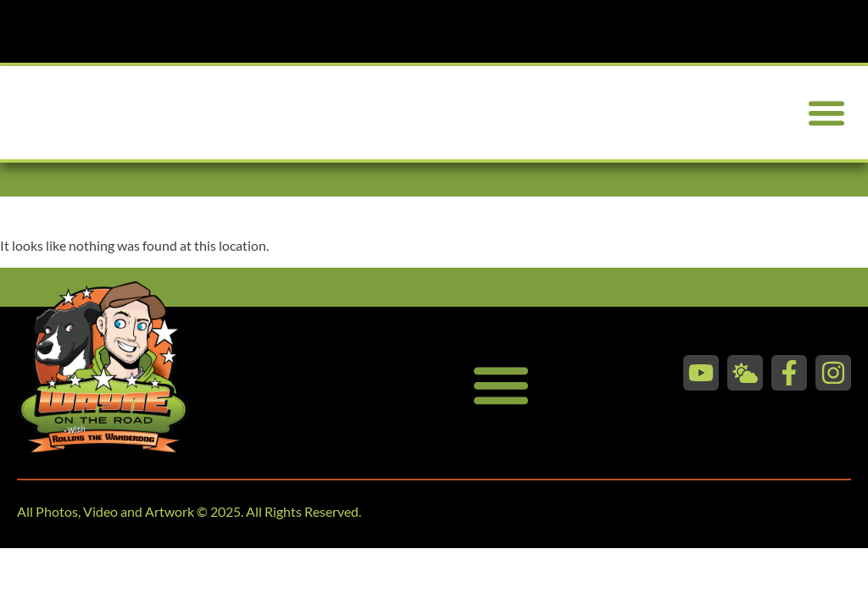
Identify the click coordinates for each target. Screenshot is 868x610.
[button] (826, 113)
